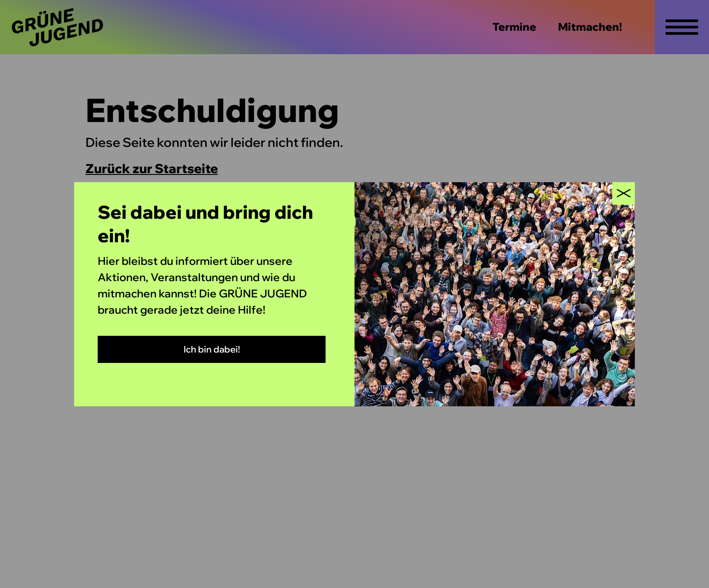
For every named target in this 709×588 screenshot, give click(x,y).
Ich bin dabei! (212, 349)
